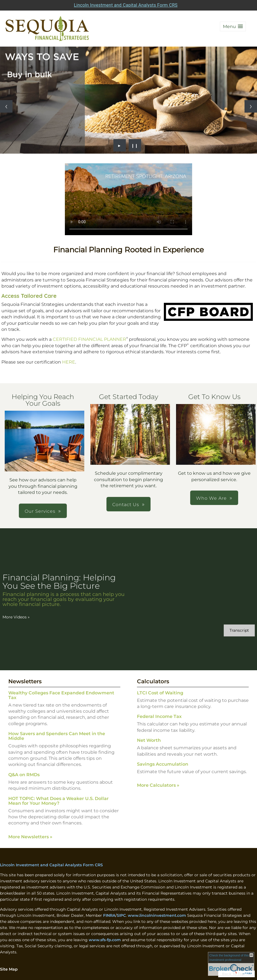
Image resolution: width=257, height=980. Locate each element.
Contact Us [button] (126, 505)
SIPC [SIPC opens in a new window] (121, 915)
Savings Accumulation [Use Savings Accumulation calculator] (163, 764)
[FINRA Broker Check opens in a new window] (231, 964)
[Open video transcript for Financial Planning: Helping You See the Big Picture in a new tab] (239, 630)
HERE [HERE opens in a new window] (69, 362)
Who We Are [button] (211, 498)
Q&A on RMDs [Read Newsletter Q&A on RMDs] (24, 775)
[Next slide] (251, 106)
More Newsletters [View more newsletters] (30, 837)
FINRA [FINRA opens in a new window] (109, 915)
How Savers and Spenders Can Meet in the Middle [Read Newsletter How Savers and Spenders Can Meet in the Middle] (57, 736)
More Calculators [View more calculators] (158, 785)
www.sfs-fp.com (105, 940)
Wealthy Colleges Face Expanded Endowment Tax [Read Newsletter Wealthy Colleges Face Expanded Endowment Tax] (61, 695)
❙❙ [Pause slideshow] (135, 145)
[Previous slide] (6, 106)
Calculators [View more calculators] (153, 681)
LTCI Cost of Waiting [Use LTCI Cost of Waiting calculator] (160, 693)
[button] (233, 26)
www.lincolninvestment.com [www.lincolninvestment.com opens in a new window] (157, 915)
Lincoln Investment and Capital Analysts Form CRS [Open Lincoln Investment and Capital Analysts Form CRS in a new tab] (126, 5)
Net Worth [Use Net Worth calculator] (149, 740)
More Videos (16, 617)
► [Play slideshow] (120, 145)
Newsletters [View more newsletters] (25, 681)
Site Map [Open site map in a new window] (9, 969)
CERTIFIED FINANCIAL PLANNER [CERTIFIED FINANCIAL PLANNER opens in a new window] (89, 339)
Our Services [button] (40, 511)
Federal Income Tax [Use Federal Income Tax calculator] (159, 716)
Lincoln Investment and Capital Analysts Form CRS (51, 865)
